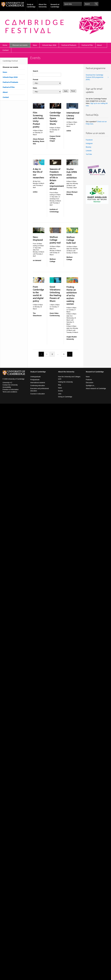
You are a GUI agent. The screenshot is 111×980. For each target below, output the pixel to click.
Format (35, 80)
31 (64, 354)
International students (38, 383)
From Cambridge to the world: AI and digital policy (38, 294)
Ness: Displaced (38, 238)
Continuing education (38, 386)
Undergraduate (35, 377)
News (35, 45)
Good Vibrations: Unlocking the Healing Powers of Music (55, 294)
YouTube (89, 154)
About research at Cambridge (96, 389)
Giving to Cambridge (65, 397)
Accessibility (7, 387)
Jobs (60, 394)
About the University (43, 6)
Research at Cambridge (55, 6)
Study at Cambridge (31, 6)
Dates (35, 88)
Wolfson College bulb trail (71, 240)
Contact (6, 50)
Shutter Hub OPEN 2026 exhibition (72, 173)
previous (40, 354)
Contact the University (10, 385)
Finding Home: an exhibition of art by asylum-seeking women (72, 295)
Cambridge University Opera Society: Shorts (55, 118)
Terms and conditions (10, 392)
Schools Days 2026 (49, 45)
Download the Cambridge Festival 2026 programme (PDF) (95, 77)
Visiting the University (66, 382)
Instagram (89, 143)
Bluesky (89, 147)
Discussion (90, 383)
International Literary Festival (73, 116)
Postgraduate (35, 380)
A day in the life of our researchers (38, 173)
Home (5, 45)
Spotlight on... (91, 386)
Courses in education (38, 394)
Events (61, 391)
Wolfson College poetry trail (55, 240)
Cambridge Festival (10, 62)
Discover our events (20, 45)
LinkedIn (89, 151)
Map (60, 385)
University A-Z (7, 383)
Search (35, 71)
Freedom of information (11, 390)
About (99, 45)
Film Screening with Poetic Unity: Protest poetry (38, 120)
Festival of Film (87, 45)
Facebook (89, 140)
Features (89, 380)
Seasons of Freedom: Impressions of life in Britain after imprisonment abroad (57, 179)
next (69, 354)
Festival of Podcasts (69, 45)
